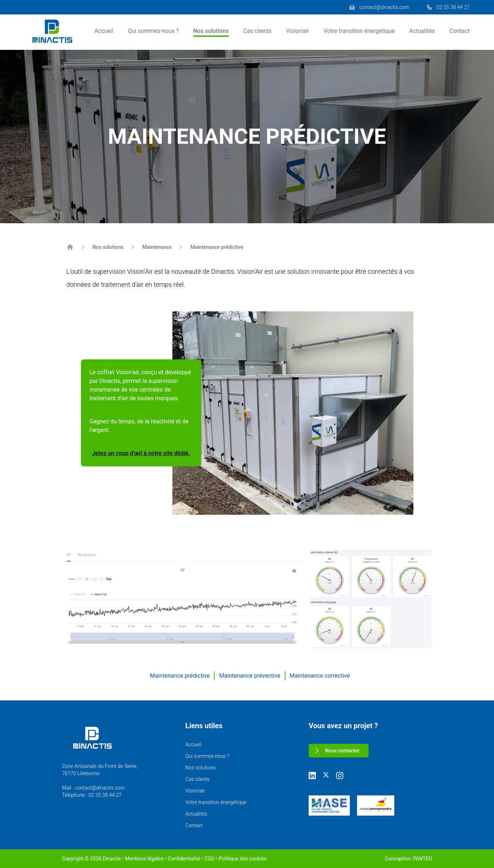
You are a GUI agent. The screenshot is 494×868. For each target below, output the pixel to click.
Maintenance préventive (250, 676)
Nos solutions (211, 31)
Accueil (104, 31)
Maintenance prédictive (217, 247)
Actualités (422, 31)
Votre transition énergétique (359, 31)
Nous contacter (336, 751)
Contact (460, 31)
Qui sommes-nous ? (153, 31)
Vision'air (297, 31)
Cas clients (257, 31)
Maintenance (157, 247)
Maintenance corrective (320, 676)
